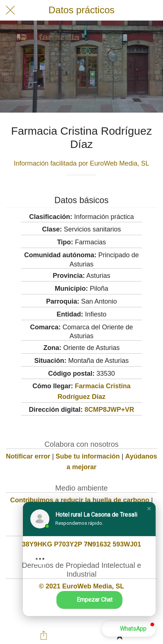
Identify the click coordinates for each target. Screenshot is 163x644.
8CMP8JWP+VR (109, 410)
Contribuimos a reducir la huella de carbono (80, 500)
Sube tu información (88, 456)
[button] (149, 509)
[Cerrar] (10, 10)
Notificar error (28, 456)
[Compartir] (44, 635)
